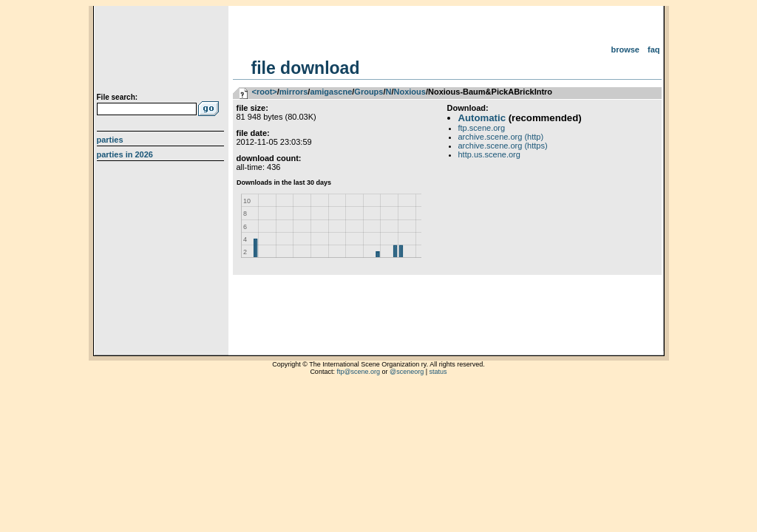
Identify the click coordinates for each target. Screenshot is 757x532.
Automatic (482, 118)
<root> (265, 92)
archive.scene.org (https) (503, 146)
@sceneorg (407, 372)
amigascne (331, 92)
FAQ (654, 50)
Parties (110, 140)
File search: (118, 97)
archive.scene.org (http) (501, 137)
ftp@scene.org (358, 372)
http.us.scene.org (489, 154)
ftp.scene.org (482, 128)
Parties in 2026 (125, 154)
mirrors (294, 92)
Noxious (410, 92)
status (438, 372)
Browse (625, 50)
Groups (369, 92)
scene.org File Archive (162, 52)
